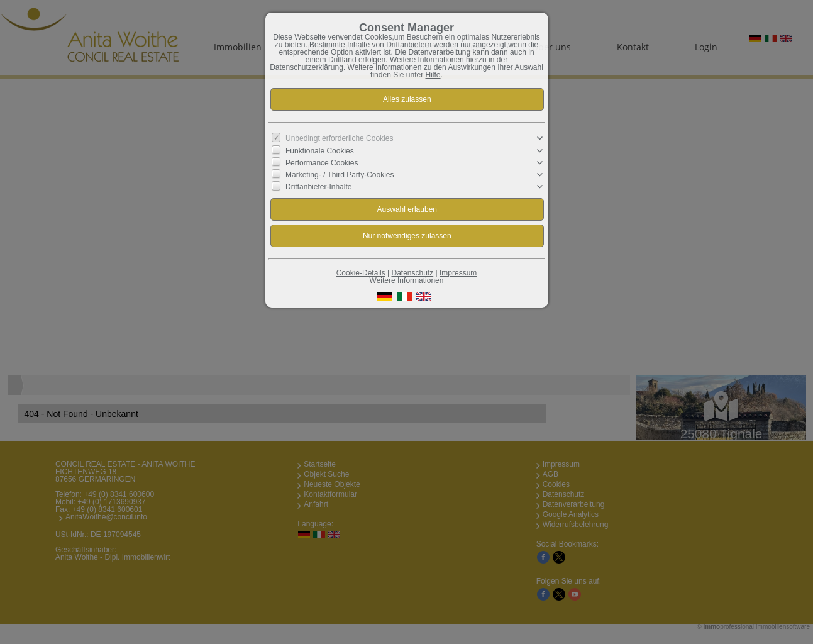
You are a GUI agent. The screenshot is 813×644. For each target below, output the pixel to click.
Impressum (458, 273)
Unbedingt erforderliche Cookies (339, 138)
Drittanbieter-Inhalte (318, 187)
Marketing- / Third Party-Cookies (340, 175)
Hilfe (433, 75)
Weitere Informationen (407, 280)
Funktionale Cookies (320, 150)
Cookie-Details (361, 273)
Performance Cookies (322, 163)
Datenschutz (412, 273)
